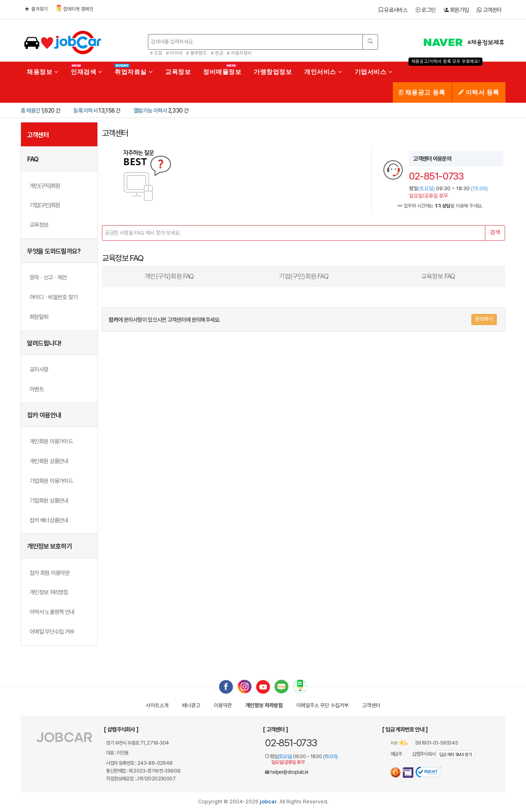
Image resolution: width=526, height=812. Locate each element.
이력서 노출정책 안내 (52, 612)
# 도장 (156, 53)
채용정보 (43, 72)
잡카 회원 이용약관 (50, 573)
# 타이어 (174, 53)
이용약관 (223, 705)
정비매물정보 (222, 72)
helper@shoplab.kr (290, 772)
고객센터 (489, 10)
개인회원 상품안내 (49, 461)
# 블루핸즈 (196, 53)
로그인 (426, 10)
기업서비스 (374, 72)
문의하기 (484, 319)
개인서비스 (323, 72)
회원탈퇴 (39, 317)
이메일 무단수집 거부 (52, 632)
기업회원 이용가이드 (51, 481)
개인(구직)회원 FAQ (169, 276)
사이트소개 (157, 705)
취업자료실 (134, 72)
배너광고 (191, 705)
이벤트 (37, 389)
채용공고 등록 (422, 92)
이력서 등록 (479, 92)
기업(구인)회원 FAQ (303, 276)
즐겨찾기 (36, 9)
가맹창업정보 (273, 72)
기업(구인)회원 (45, 205)
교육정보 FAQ (438, 276)
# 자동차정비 (239, 53)
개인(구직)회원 (45, 186)
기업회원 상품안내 (49, 501)
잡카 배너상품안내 (49, 520)
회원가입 (456, 10)
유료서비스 (393, 10)
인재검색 (87, 72)
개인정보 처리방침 (49, 592)
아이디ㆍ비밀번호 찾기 (53, 297)
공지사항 (39, 369)
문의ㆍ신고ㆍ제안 (48, 277)
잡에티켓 (75, 8)
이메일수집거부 (322, 705)
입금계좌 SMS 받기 (456, 755)
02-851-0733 (291, 743)
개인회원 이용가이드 (51, 441)
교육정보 (178, 72)
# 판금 (217, 53)
